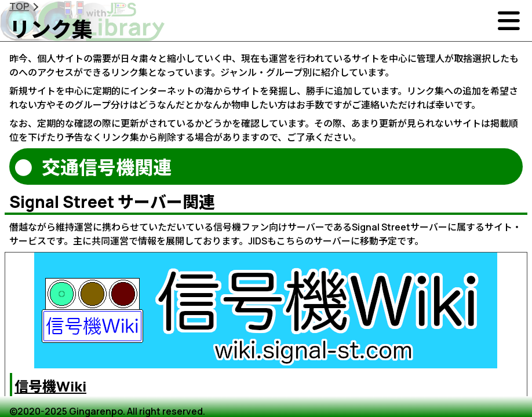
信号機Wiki (50, 386)
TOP (19, 6)
